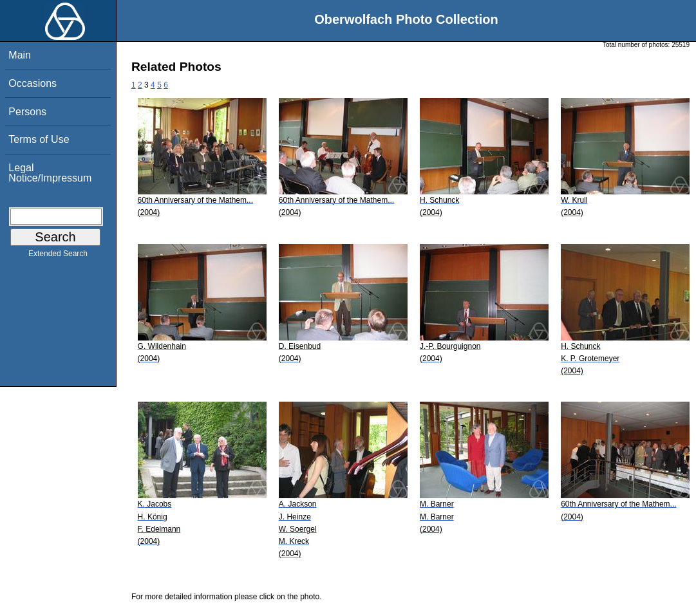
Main (20, 55)
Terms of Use (39, 139)
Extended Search (58, 256)
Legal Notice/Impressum (50, 173)
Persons (27, 112)
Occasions (33, 83)
